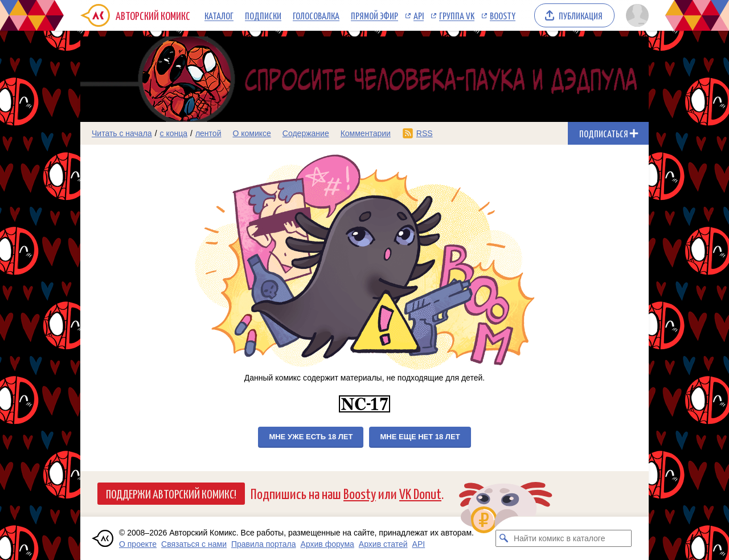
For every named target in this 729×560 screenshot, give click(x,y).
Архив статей (383, 544)
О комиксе (251, 133)
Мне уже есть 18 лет (311, 437)
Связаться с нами (194, 544)
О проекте (138, 544)
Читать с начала (122, 133)
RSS (425, 133)
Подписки (263, 15)
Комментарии (366, 133)
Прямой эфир (374, 15)
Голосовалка (316, 15)
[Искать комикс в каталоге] (504, 538)
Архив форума (327, 544)
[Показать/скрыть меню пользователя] (635, 15)
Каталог (219, 15)
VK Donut (420, 493)
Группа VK (457, 15)
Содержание (306, 133)
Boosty (503, 15)
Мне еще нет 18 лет (420, 437)
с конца (174, 133)
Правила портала (264, 544)
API (419, 15)
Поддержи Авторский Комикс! (171, 493)
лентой (208, 133)
